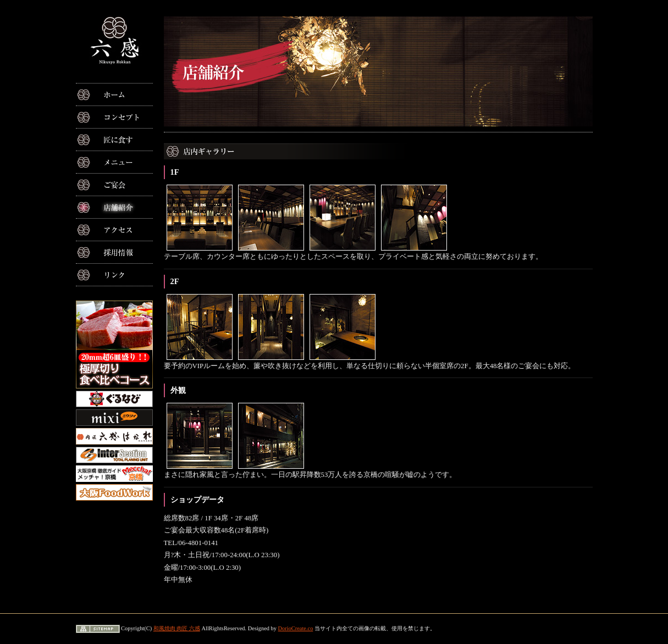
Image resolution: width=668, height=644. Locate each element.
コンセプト (114, 117)
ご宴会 (114, 185)
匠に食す (114, 140)
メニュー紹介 (114, 162)
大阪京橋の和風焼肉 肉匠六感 (114, 40)
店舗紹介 (114, 207)
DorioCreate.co (296, 628)
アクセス (114, 230)
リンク (114, 275)
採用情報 (114, 252)
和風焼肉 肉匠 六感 (177, 628)
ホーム (114, 95)
